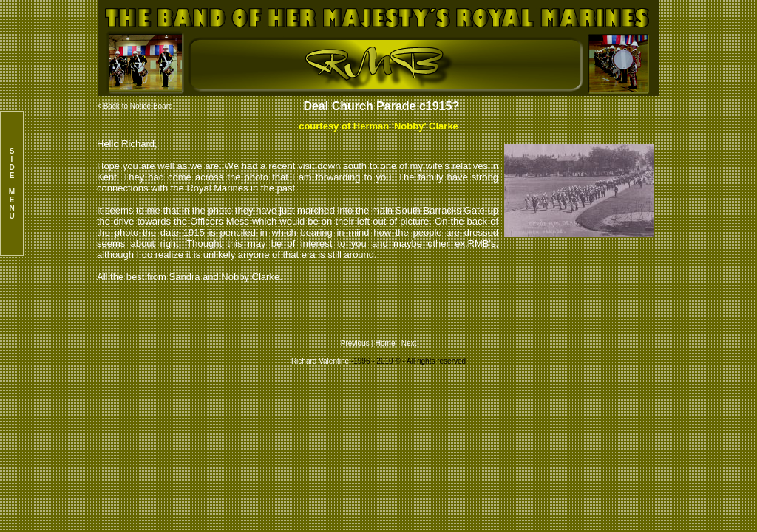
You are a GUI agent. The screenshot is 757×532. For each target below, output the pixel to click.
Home (386, 343)
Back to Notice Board (138, 106)
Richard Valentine (320, 361)
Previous (356, 343)
